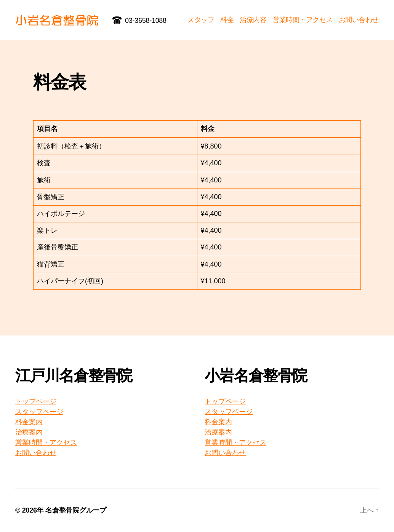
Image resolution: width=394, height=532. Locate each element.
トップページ (36, 401)
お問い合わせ (359, 20)
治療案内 (29, 432)
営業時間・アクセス (303, 20)
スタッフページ (39, 412)
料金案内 (29, 422)
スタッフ (201, 20)
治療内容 (253, 20)
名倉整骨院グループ (76, 510)
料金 (227, 20)
